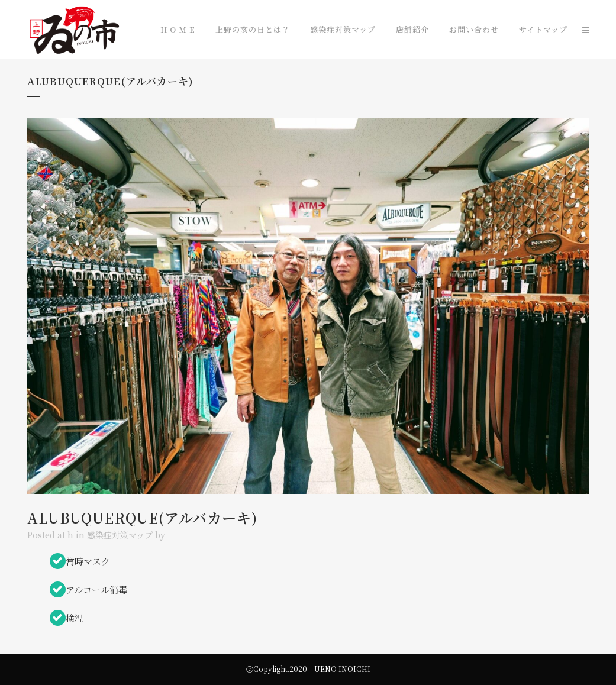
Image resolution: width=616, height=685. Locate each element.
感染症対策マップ (120, 535)
